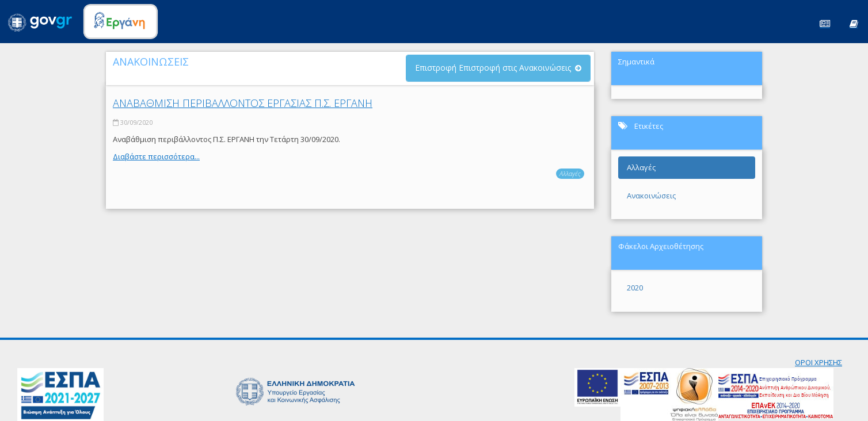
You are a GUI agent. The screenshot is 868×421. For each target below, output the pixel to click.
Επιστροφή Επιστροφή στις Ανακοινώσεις (493, 68)
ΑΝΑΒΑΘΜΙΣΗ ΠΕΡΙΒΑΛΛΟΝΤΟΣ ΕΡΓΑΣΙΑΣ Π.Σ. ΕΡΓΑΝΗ (243, 103)
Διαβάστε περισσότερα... (156, 156)
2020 (635, 288)
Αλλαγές (570, 173)
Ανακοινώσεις (651, 196)
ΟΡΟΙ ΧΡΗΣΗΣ (818, 362)
